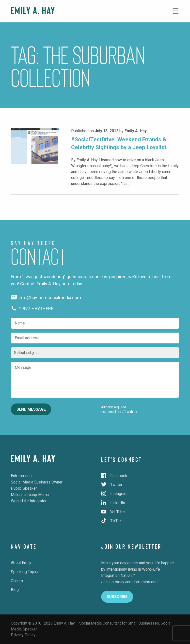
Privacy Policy (23, 635)
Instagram (114, 494)
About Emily (21, 563)
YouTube (113, 512)
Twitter (112, 485)
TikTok (111, 521)
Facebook (114, 476)
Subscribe (117, 597)
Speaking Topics (25, 572)
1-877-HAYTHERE (32, 309)
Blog (15, 590)
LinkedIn (113, 503)
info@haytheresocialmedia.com (46, 298)
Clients (17, 581)
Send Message (31, 409)
